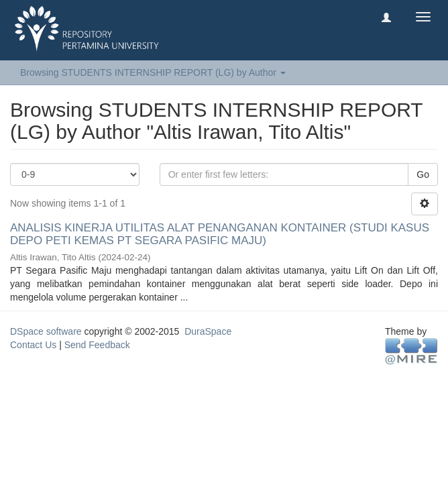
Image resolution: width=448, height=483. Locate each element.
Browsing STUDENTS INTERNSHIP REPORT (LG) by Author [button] (153, 72)
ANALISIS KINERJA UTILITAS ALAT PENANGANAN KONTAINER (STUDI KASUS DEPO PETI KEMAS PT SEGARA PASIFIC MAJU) (220, 234)
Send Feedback (97, 345)
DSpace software (46, 331)
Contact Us (33, 345)
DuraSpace (208, 331)
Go (423, 174)
